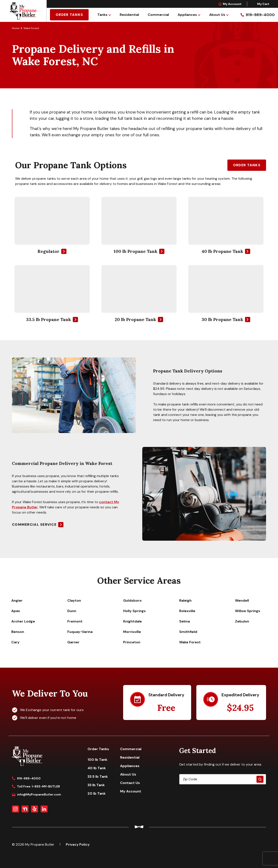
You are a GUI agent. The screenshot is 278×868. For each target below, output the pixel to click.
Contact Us (130, 783)
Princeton (132, 642)
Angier (17, 600)
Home (16, 28)
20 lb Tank (97, 793)
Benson (18, 632)
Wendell (242, 600)
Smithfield (188, 632)
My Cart (261, 4)
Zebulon (242, 621)
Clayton (74, 600)
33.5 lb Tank (98, 777)
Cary (15, 642)
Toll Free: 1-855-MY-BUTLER (36, 786)
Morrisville (132, 632)
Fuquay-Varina (80, 632)
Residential (129, 15)
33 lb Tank (96, 785)
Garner (73, 642)
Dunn (72, 611)
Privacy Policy (78, 844)
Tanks (102, 15)
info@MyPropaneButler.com (36, 794)
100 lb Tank (97, 760)
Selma (185, 621)
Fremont (75, 621)
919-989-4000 (26, 778)
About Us (217, 15)
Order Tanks (69, 15)
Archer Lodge (23, 621)
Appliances (187, 15)
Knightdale (132, 621)
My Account (230, 4)
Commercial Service (34, 525)
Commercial (158, 15)
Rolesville (187, 611)
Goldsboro (132, 600)
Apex (16, 611)
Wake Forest (190, 642)
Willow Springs (248, 611)
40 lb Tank (97, 768)
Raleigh (185, 600)
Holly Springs (134, 611)
